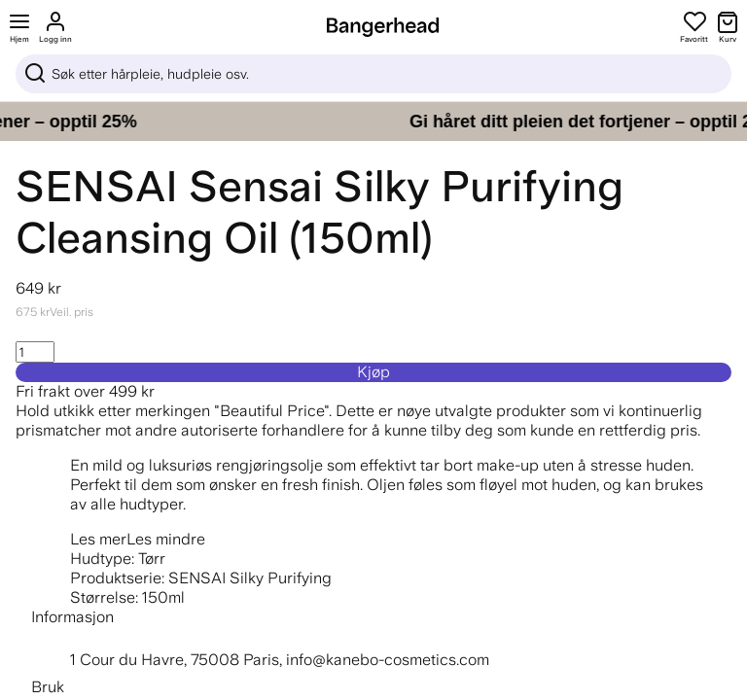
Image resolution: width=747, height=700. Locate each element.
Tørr (152, 559)
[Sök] (373, 74)
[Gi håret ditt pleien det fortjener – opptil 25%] (373, 122)
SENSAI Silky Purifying (250, 578)
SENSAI (97, 186)
